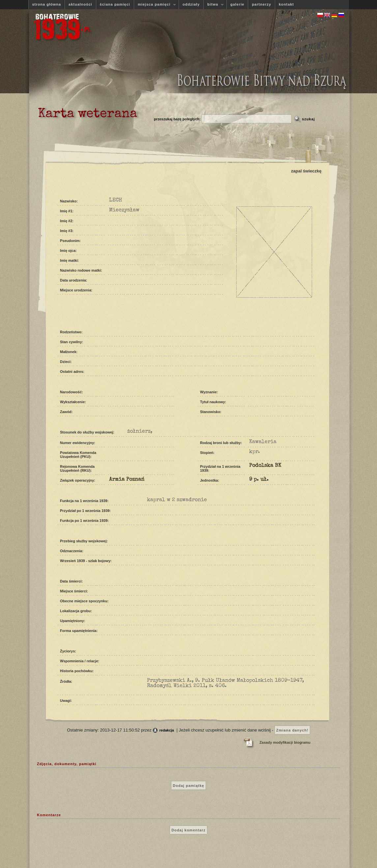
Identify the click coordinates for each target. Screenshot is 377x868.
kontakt (286, 4)
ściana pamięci (115, 4)
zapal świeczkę (306, 171)
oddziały (191, 4)
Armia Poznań (127, 480)
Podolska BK (265, 466)
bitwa (214, 4)
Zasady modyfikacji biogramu (285, 742)
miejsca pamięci (155, 4)
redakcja (167, 730)
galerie (237, 4)
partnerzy (261, 4)
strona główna (47, 4)
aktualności (80, 4)
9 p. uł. (259, 480)
